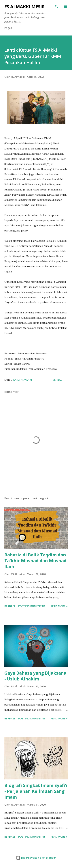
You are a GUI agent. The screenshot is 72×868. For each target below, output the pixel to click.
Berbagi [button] (58, 380)
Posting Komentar (32, 606)
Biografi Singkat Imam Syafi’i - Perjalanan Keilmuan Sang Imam (36, 791)
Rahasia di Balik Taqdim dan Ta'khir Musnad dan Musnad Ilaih (35, 561)
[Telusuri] (57, 7)
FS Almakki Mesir (25, 6)
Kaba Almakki (22, 380)
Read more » (59, 606)
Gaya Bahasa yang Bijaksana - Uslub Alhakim (35, 676)
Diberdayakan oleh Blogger (36, 858)
